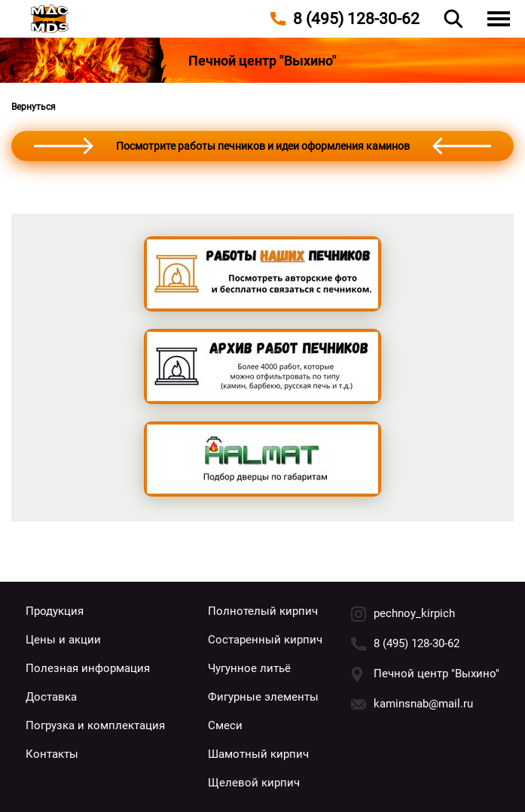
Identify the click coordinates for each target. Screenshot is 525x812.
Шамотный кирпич (258, 754)
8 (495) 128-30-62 (417, 643)
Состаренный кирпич (265, 640)
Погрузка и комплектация (95, 725)
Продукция (55, 611)
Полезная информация (88, 668)
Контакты (52, 754)
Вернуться (34, 107)
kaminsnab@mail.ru (423, 704)
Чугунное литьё (249, 668)
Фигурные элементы (263, 697)
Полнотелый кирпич (263, 611)
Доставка (51, 697)
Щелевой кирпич (254, 783)
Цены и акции (63, 640)
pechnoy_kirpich (414, 613)
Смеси (225, 725)
